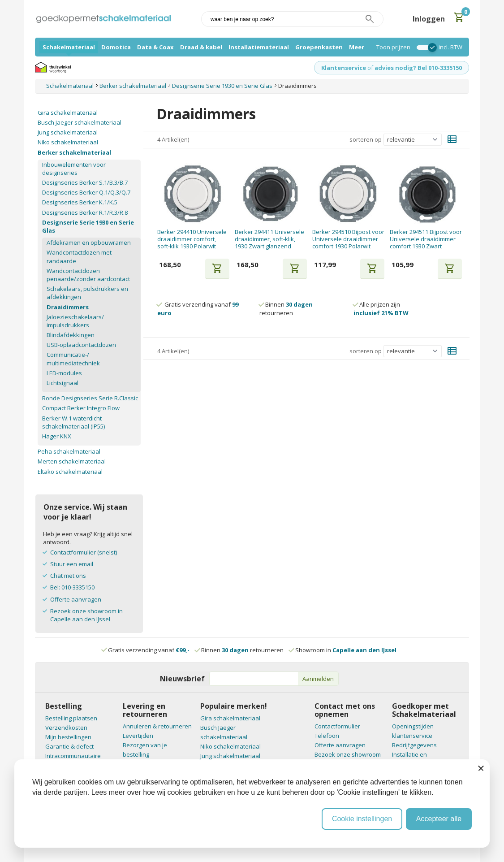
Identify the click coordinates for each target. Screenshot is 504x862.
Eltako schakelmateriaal (70, 472)
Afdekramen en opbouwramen (89, 243)
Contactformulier (337, 726)
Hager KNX (57, 436)
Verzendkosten (66, 728)
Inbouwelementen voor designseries (74, 169)
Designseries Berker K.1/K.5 (80, 202)
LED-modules (64, 373)
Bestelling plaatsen (71, 718)
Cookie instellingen (362, 819)
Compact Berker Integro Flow (81, 408)
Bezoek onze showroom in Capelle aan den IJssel (86, 615)
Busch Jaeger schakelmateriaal (80, 122)
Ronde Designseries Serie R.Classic (90, 398)
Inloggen (429, 19)
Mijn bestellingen (68, 737)
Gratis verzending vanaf (149, 650)
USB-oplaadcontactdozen (81, 345)
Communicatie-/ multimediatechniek (73, 359)
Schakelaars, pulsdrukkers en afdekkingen (87, 293)
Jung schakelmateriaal (68, 132)
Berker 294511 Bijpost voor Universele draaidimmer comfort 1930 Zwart (426, 239)
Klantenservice (344, 68)
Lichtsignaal (62, 383)
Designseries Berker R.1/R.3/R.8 (85, 212)
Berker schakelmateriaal (74, 152)
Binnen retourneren (286, 308)
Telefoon (327, 736)
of (370, 68)
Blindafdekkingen (71, 335)
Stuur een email (72, 564)
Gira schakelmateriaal (68, 113)
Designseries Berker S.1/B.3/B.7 (85, 182)
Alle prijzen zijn (381, 308)
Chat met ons (68, 576)
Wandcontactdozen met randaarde (79, 256)
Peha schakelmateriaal (69, 451)
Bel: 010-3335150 (72, 587)
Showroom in (343, 650)
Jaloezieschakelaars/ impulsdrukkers (75, 321)
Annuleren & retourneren (157, 726)
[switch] (424, 48)
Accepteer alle (439, 819)
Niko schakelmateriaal (68, 142)
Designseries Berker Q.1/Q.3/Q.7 (86, 192)
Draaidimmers (68, 307)
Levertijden (138, 736)
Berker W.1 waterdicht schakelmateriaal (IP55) (73, 422)
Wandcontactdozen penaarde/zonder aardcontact (88, 275)
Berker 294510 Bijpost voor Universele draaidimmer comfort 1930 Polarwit (348, 239)
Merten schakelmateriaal (72, 461)
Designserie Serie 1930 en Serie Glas (88, 226)
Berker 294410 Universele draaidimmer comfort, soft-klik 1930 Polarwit (192, 239)
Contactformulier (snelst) (84, 552)
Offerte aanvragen (76, 599)
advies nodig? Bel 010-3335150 (418, 68)
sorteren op (366, 139)
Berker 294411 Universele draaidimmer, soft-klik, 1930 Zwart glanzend (269, 239)
